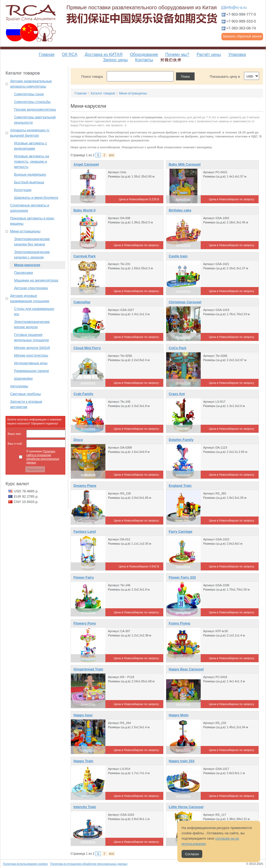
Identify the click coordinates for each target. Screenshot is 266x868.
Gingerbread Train (88, 669)
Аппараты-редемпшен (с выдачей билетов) (30, 133)
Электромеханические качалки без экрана (32, 242)
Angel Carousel (86, 164)
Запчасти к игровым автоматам (26, 404)
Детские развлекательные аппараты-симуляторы (31, 84)
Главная (47, 55)
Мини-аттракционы (25, 231)
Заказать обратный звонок (242, 36)
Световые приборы (25, 394)
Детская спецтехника (31, 288)
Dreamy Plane (85, 486)
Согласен (192, 854)
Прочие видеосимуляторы (35, 109)
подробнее (88, 199)
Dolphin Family (181, 440)
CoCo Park (178, 348)
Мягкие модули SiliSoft (32, 348)
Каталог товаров (103, 93)
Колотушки (23, 190)
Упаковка (237, 55)
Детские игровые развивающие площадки (30, 298)
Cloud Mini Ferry (87, 348)
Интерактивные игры (31, 363)
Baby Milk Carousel (185, 164)
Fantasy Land (85, 531)
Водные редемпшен (30, 174)
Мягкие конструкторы (31, 355)
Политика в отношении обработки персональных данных (89, 864)
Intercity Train (85, 807)
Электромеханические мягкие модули (32, 324)
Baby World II (85, 210)
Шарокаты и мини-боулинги (36, 198)
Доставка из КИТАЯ (104, 55)
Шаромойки (23, 378)
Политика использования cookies (25, 864)
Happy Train (83, 761)
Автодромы (19, 386)
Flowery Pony (85, 623)
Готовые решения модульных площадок (31, 337)
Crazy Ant (177, 394)
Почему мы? (177, 55)
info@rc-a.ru (236, 7)
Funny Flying (180, 623)
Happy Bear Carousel (186, 669)
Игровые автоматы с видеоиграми (31, 146)
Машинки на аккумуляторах (36, 280)
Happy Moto (179, 715)
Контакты (144, 60)
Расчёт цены (209, 55)
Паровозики (23, 273)
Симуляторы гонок (29, 94)
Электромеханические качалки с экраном (32, 255)
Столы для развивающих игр (34, 311)
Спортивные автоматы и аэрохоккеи (30, 208)
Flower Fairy (84, 577)
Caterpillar (82, 302)
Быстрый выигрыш (29, 182)
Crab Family (83, 394)
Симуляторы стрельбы (32, 102)
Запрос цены (115, 60)
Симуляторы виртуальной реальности (35, 120)
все (112, 155)
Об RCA (70, 55)
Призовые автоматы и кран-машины (32, 221)
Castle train (178, 256)
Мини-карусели (27, 265)
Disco (78, 440)
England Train (180, 486)
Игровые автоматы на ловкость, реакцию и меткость (32, 161)
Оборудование (144, 55)
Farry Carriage (181, 531)
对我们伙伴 (171, 60)
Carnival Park (85, 256)
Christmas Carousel (185, 302)
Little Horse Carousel (186, 807)
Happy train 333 (182, 761)
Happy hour (83, 715)
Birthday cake (180, 210)
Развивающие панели (31, 371)
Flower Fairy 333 (182, 577)
